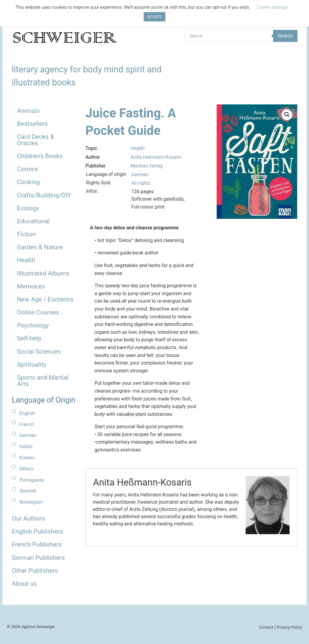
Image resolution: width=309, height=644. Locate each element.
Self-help (29, 338)
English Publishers (37, 531)
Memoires (31, 286)
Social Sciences (39, 352)
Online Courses (38, 312)
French (27, 424)
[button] (287, 115)
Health (26, 260)
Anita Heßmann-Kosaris (156, 157)
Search (285, 36)
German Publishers (38, 558)
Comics (27, 169)
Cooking (28, 182)
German (28, 435)
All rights (141, 183)
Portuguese (32, 480)
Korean (27, 458)
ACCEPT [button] (155, 17)
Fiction (26, 234)
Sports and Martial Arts (43, 381)
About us (24, 584)
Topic (91, 148)
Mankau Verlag (147, 166)
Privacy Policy (289, 627)
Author (93, 157)
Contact (266, 627)
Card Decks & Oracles (36, 140)
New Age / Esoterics (45, 299)
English (27, 413)
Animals (28, 111)
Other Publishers (35, 571)
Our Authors (29, 518)
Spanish (28, 491)
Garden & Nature (40, 247)
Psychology (33, 325)
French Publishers (37, 544)
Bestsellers (32, 124)
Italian (26, 446)
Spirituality (32, 365)
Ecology (28, 208)
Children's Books (40, 156)
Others (26, 469)
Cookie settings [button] (272, 7)
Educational (33, 221)
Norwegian (31, 502)
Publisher (96, 166)
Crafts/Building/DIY (44, 195)
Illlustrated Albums (43, 273)
